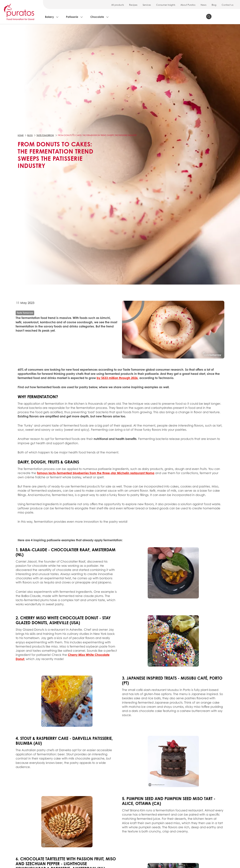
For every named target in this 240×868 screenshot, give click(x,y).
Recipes (133, 5)
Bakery (49, 17)
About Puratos (188, 5)
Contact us (227, 5)
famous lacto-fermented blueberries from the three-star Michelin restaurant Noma (96, 473)
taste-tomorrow (45, 135)
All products (118, 5)
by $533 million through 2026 (117, 378)
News (203, 5)
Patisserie (72, 17)
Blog (214, 5)
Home (21, 135)
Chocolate (97, 17)
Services (147, 5)
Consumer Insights (166, 5)
